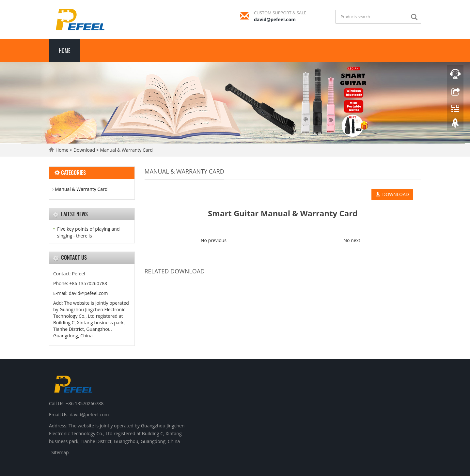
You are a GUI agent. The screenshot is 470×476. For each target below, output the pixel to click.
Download (85, 150)
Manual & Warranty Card (126, 150)
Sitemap (60, 452)
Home (65, 51)
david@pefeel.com (275, 19)
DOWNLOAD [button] (392, 194)
